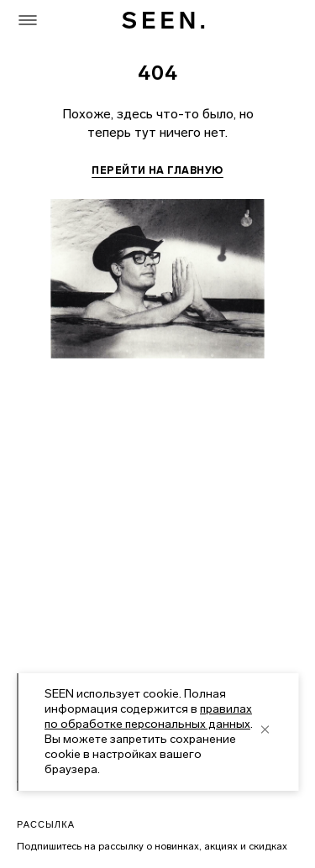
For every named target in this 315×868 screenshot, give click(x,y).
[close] (265, 729)
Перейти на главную (157, 170)
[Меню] (28, 20)
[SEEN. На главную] (163, 20)
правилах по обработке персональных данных (148, 716)
